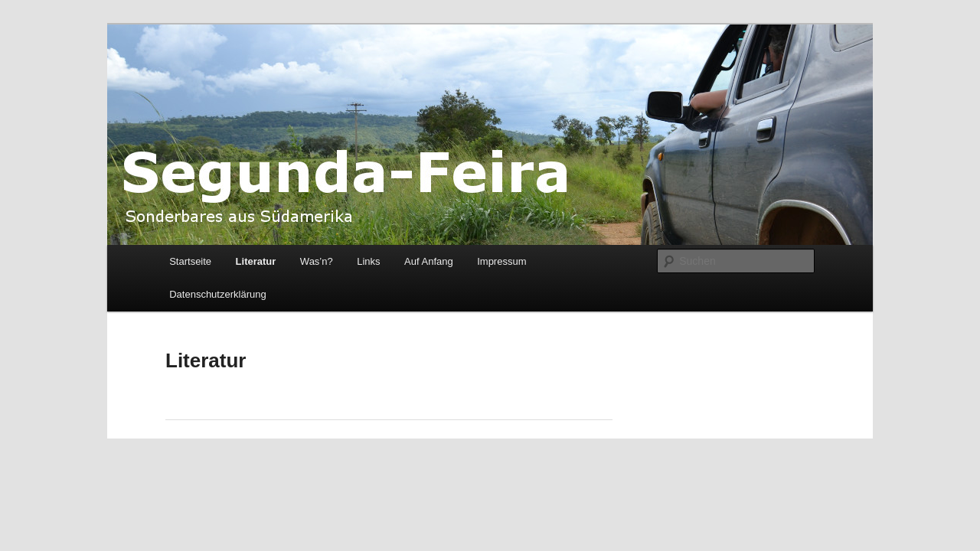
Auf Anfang (429, 261)
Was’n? (317, 261)
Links (368, 261)
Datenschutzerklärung (217, 294)
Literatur (256, 261)
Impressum (501, 261)
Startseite (190, 261)
